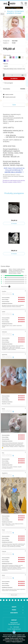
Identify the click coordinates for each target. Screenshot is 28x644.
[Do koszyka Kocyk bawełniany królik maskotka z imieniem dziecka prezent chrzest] (14, 254)
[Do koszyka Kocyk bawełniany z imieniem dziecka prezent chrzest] (14, 223)
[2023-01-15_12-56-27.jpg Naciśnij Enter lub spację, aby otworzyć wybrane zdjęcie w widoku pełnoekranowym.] (14, 27)
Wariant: (6, 64)
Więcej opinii (14, 595)
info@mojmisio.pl (14, 629)
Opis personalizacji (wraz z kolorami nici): (14, 69)
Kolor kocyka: (7, 55)
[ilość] (12, 75)
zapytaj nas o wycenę (13, 172)
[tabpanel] (14, 149)
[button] (14, 95)
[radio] (5, 57)
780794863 (14, 627)
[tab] (14, 105)
